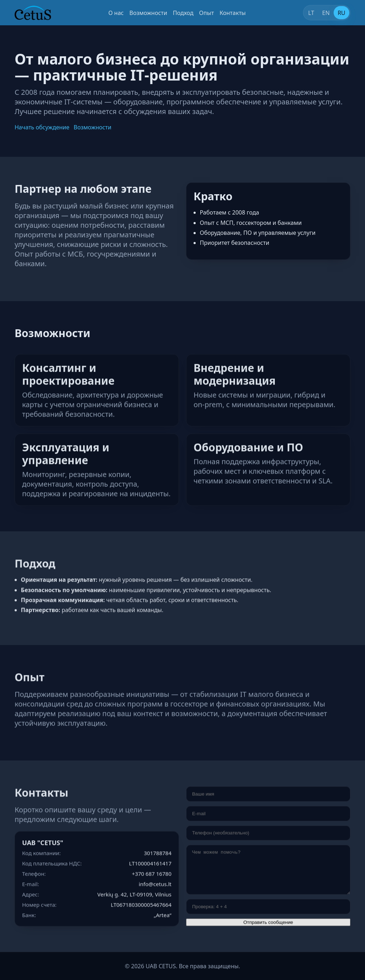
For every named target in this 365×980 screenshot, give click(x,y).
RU (341, 13)
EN (326, 13)
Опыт (207, 13)
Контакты (233, 13)
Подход (183, 13)
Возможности (148, 13)
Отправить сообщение (268, 923)
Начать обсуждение (42, 127)
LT (311, 13)
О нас (116, 13)
